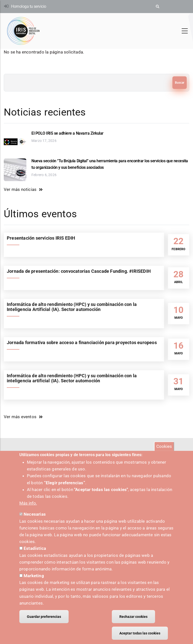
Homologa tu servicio (29, 6)
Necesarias (35, 521)
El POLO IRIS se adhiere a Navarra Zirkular (67, 133)
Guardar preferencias (44, 623)
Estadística (35, 555)
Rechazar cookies (133, 623)
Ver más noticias (20, 189)
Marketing (34, 582)
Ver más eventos (20, 417)
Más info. (28, 510)
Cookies (164, 453)
